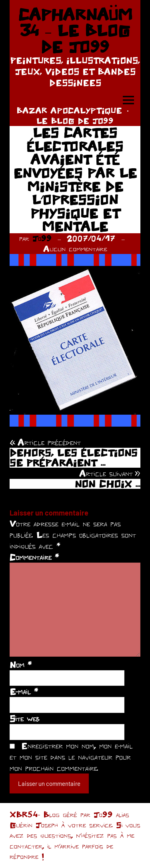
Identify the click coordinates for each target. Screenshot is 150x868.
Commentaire (34, 557)
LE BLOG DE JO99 (75, 121)
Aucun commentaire (75, 249)
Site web (25, 718)
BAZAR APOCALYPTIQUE (69, 110)
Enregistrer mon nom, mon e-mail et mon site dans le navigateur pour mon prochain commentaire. (71, 757)
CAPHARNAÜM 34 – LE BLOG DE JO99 (75, 31)
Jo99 (42, 238)
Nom (21, 665)
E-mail (24, 691)
